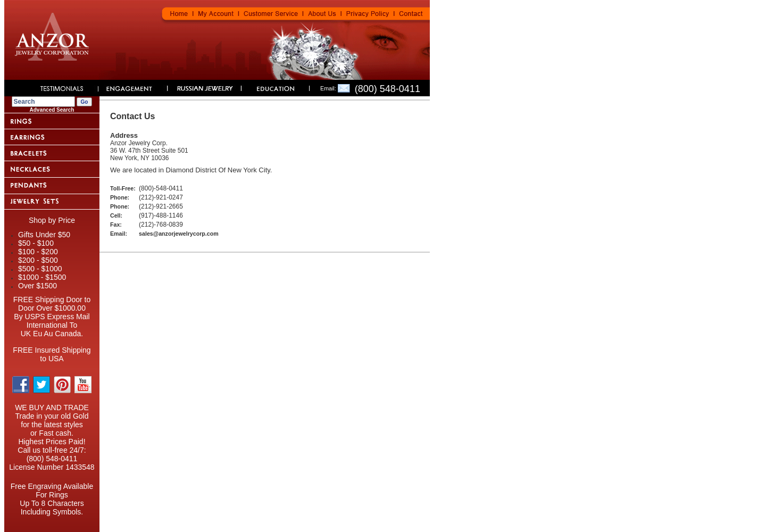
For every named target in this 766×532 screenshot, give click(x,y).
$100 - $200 (38, 252)
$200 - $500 (38, 260)
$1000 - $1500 (42, 277)
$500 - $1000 (40, 269)
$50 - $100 (36, 243)
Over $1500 (38, 286)
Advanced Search (52, 110)
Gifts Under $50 (44, 235)
